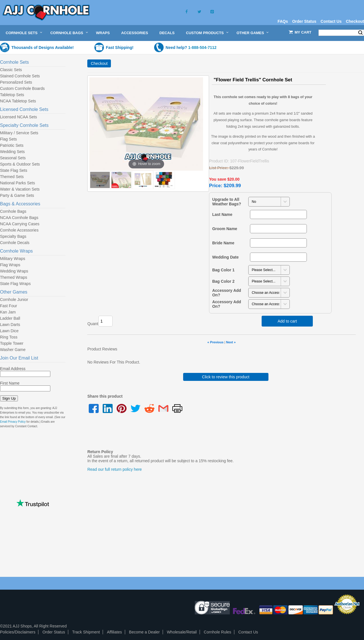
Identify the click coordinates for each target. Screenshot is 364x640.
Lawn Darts (10, 325)
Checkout (355, 21)
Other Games (250, 33)
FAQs (283, 21)
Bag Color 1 (223, 270)
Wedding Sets (12, 152)
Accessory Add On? (227, 293)
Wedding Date (225, 257)
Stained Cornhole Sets (20, 76)
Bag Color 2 (223, 281)
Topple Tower (12, 343)
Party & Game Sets (17, 195)
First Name (10, 383)
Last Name (222, 214)
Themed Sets (12, 177)
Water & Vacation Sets (20, 189)
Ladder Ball (10, 318)
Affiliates (114, 632)
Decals (167, 33)
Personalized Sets (16, 82)
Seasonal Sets (13, 158)
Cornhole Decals (15, 243)
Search (360, 33)
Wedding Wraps (14, 271)
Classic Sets (11, 70)
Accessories (135, 33)
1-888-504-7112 (202, 48)
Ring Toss (9, 337)
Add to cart (287, 321)
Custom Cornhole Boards (22, 88)
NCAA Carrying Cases (20, 224)
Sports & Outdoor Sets (20, 164)
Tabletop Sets (12, 95)
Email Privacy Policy (13, 422)
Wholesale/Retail (182, 632)
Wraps (103, 33)
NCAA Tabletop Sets (18, 101)
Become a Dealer (144, 632)
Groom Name (225, 229)
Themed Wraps (14, 277)
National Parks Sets (17, 183)
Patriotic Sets (12, 145)
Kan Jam (8, 312)
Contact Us (331, 21)
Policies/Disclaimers (18, 632)
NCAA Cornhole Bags (19, 218)
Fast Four (9, 306)
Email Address (13, 369)
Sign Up (9, 398)
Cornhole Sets (22, 33)
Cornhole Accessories (19, 230)
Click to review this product (226, 377)
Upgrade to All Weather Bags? (227, 202)
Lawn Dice (9, 331)
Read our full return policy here (114, 469)
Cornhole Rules (218, 632)
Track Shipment (86, 632)
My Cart (303, 32)
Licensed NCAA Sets (18, 117)
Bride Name (223, 243)
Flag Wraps (10, 265)
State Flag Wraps (15, 284)
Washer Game (13, 350)
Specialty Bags (13, 236)
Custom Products (205, 33)
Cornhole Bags (67, 33)
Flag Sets (8, 139)
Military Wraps (13, 259)
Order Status (304, 21)
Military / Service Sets (19, 133)
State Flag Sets (14, 170)
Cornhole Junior (14, 300)
